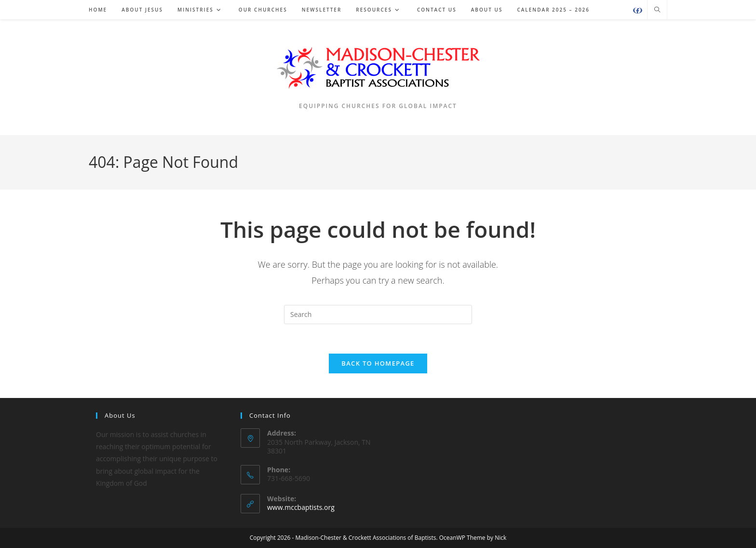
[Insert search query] (378, 315)
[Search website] (657, 10)
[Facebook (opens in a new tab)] (638, 10)
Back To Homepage (378, 363)
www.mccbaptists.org (301, 507)
